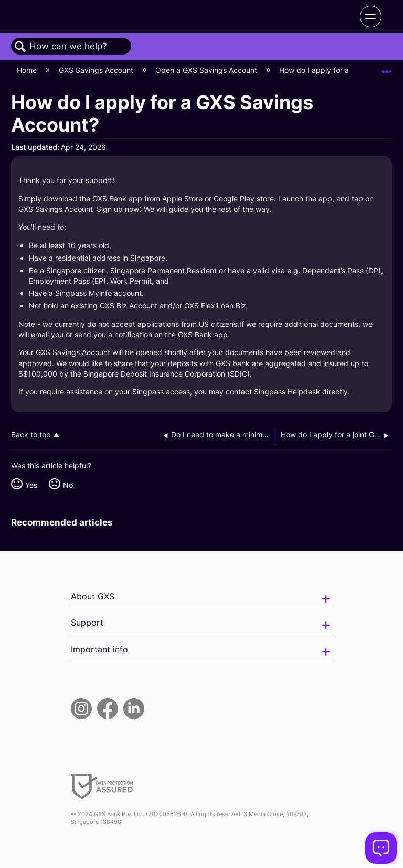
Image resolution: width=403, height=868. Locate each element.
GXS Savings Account (97, 70)
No (68, 485)
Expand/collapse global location (387, 67)
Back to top (31, 435)
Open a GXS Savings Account (207, 70)
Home (28, 70)
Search (20, 47)
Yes (31, 485)
